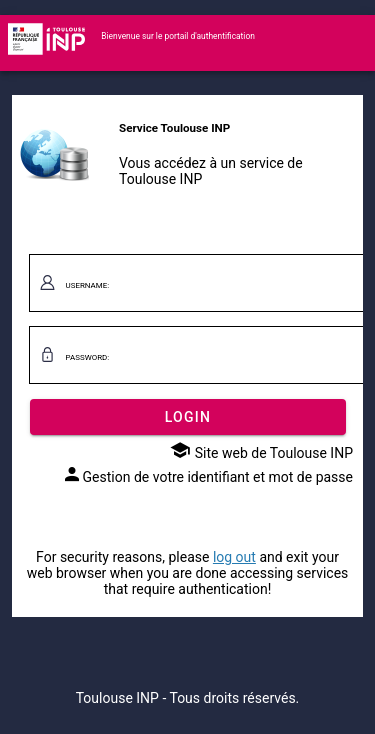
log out (234, 557)
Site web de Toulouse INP (261, 453)
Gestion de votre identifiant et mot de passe (207, 477)
